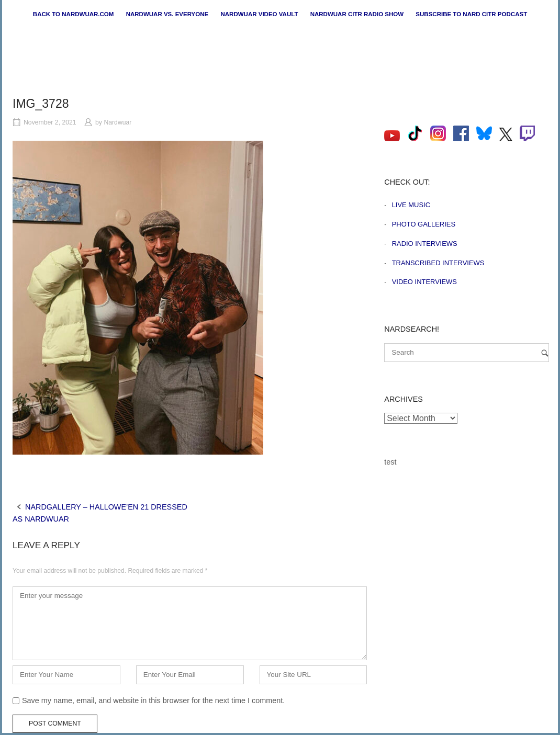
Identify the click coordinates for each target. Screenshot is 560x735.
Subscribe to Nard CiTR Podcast (471, 14)
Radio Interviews (425, 244)
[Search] (545, 353)
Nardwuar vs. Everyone (167, 14)
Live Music (411, 205)
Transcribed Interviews (438, 263)
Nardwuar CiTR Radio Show (357, 14)
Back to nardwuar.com (74, 14)
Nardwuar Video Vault (259, 14)
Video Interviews (424, 282)
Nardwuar (117, 122)
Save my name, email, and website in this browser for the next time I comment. (153, 700)
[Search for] (467, 353)
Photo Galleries (424, 224)
